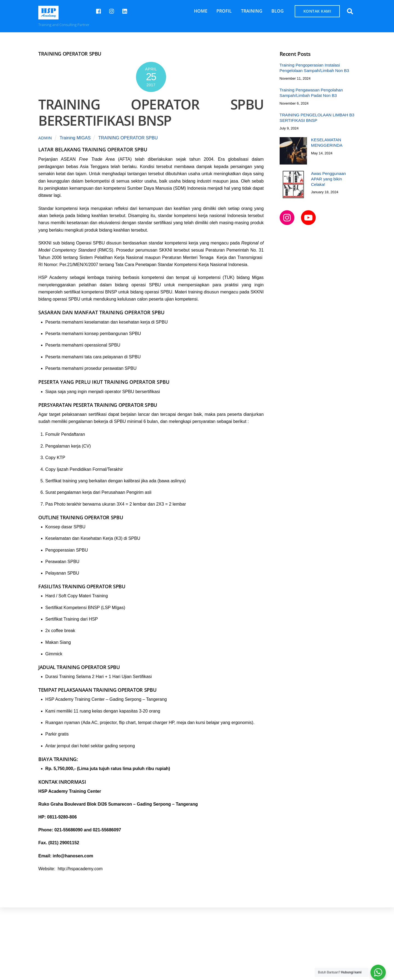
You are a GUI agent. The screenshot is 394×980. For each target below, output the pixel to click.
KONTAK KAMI (317, 11)
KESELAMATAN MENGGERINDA (327, 142)
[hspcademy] (112, 11)
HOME (201, 11)
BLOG (278, 11)
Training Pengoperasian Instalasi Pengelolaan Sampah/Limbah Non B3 (314, 68)
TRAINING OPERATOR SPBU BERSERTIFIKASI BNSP (151, 113)
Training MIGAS (75, 138)
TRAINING (252, 11)
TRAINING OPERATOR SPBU (128, 138)
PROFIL (224, 11)
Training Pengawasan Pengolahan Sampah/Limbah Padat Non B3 (311, 93)
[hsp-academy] (99, 11)
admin (45, 138)
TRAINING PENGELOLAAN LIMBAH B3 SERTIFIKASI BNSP (317, 118)
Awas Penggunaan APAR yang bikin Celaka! (328, 179)
